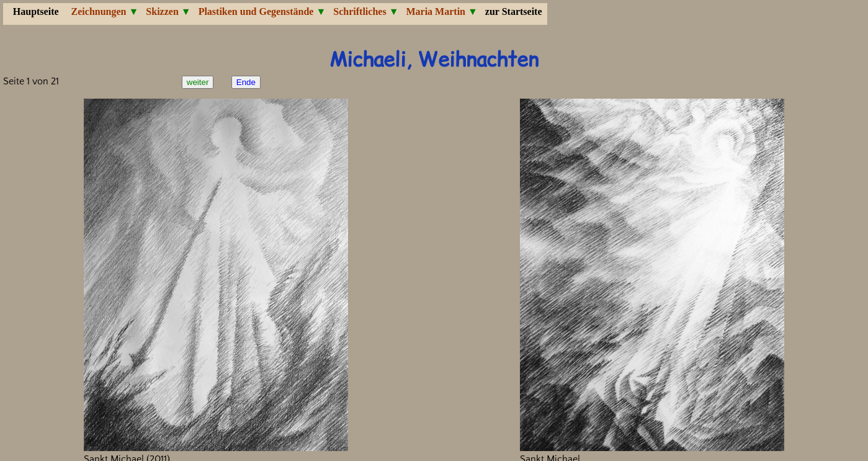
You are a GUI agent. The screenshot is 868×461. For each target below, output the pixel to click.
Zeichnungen (99, 11)
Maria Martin (436, 11)
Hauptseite (36, 11)
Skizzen (162, 11)
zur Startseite (514, 11)
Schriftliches (360, 11)
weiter (198, 82)
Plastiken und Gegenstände (256, 11)
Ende (246, 82)
